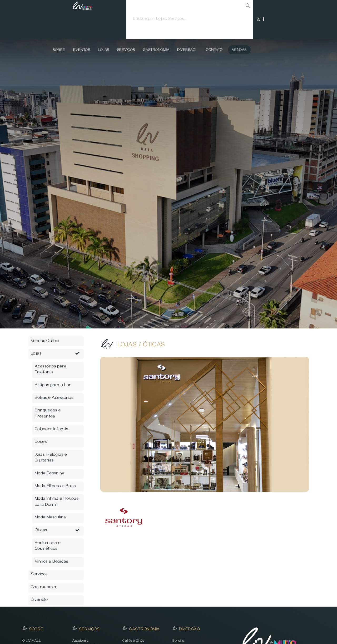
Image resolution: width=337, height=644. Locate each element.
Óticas (57, 531)
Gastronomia (156, 50)
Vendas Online (45, 341)
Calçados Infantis (51, 430)
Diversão (186, 50)
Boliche (178, 641)
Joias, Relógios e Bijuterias (51, 458)
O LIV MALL (32, 641)
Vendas (239, 50)
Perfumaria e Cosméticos (48, 546)
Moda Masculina (50, 518)
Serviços (126, 50)
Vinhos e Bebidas (51, 562)
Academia (80, 641)
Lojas (104, 50)
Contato (214, 50)
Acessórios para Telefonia (51, 370)
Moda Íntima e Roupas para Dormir (57, 502)
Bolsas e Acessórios (54, 398)
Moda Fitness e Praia (55, 486)
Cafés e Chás (133, 641)
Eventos (82, 50)
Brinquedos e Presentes (48, 414)
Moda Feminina (50, 474)
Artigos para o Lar (53, 386)
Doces (41, 442)
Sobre (59, 50)
